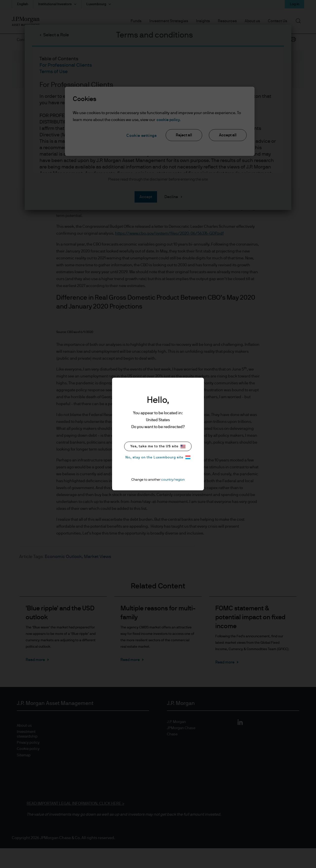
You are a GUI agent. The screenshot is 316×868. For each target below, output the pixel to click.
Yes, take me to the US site (158, 446)
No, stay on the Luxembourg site (158, 457)
